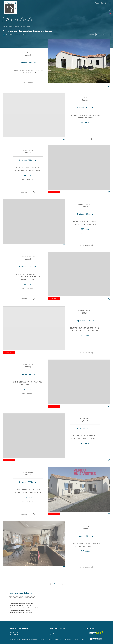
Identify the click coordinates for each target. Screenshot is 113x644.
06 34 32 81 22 (14, 635)
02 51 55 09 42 (14, 633)
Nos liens (69, 639)
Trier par (92, 35)
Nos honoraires (42, 639)
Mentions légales (57, 639)
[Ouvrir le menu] (110, 3)
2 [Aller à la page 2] (58, 584)
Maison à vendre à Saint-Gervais (21, 605)
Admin (64, 639)
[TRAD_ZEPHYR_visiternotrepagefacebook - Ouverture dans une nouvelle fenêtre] (52, 634)
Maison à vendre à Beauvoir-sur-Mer (22, 603)
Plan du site (50, 639)
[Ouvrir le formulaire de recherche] (101, 3)
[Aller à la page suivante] (62, 584)
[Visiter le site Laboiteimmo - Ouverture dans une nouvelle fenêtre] (96, 639)
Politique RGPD (76, 639)
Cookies (82, 639)
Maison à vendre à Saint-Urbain (20, 610)
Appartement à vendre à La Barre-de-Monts (24, 608)
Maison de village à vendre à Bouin (21, 612)
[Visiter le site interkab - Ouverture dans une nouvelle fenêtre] (96, 632)
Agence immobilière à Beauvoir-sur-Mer (14, 26)
